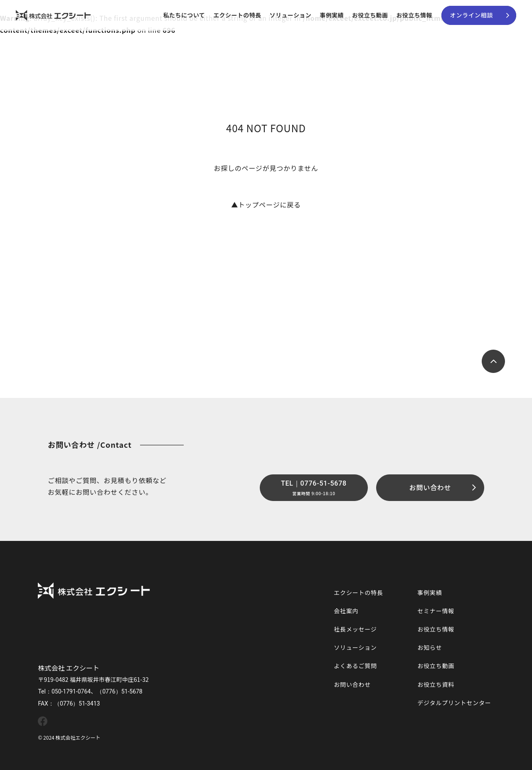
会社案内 (346, 611)
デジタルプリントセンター (454, 703)
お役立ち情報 (414, 15)
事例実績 (332, 15)
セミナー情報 (436, 611)
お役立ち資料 (436, 684)
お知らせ (430, 647)
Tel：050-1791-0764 (64, 691)
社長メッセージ (355, 629)
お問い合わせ (352, 684)
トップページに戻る (266, 205)
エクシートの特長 (237, 15)
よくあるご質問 (355, 666)
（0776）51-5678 (119, 691)
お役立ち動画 (370, 15)
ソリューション (291, 15)
